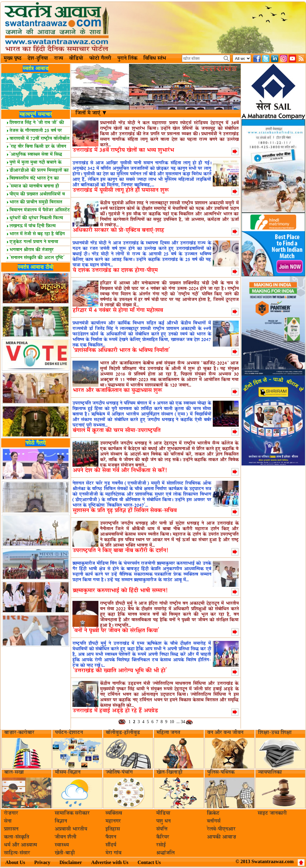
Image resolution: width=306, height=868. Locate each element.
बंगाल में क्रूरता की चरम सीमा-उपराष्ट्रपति (117, 430)
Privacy (42, 862)
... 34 (181, 722)
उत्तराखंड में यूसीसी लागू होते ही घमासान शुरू (121, 190)
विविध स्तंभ (155, 58)
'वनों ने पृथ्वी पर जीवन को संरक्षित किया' (116, 631)
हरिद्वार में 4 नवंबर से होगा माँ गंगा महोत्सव (118, 310)
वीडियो (76, 58)
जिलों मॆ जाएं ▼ (92, 113)
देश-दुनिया (38, 58)
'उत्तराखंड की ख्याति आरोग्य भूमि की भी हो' (120, 671)
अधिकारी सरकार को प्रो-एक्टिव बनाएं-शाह (118, 230)
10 (172, 722)
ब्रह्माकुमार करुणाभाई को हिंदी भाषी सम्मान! (120, 591)
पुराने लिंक (127, 58)
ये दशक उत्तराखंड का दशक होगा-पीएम (115, 270)
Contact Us (149, 862)
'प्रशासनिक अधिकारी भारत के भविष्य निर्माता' (121, 350)
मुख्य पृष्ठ (13, 58)
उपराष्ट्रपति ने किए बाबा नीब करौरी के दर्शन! (120, 551)
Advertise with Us (110, 862)
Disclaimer (71, 862)
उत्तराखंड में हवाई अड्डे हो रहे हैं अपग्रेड (115, 711)
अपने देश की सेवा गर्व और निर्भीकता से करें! (120, 471)
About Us (15, 862)
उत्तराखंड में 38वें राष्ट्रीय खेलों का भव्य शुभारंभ (123, 150)
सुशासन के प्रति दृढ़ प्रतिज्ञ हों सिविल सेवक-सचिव (125, 511)
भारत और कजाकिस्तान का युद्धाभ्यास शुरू (117, 390)
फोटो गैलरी (100, 58)
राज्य (59, 58)
